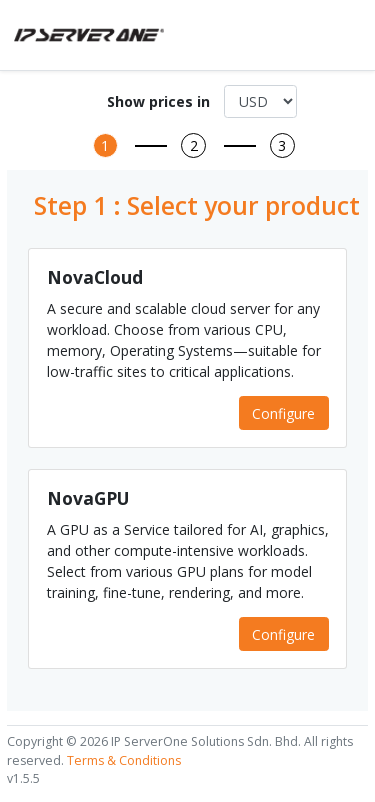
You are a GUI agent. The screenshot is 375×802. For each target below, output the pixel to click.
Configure (283, 413)
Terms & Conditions (124, 760)
